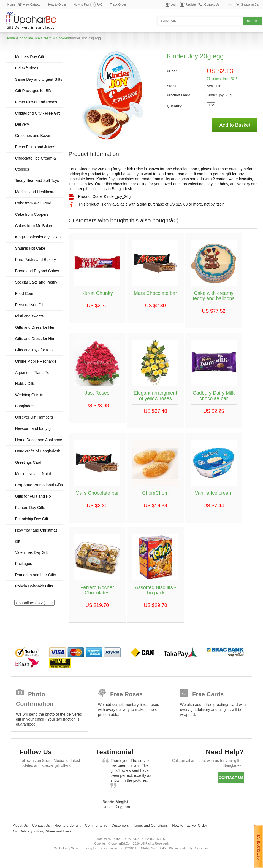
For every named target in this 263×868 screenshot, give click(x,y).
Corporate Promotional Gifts (39, 485)
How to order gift (67, 825)
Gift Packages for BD (33, 91)
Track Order (118, 4)
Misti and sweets (29, 316)
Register (191, 4)
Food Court (25, 293)
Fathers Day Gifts (30, 508)
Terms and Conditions (150, 825)
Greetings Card (28, 462)
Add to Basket (235, 125)
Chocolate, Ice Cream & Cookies (43, 38)
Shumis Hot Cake (30, 248)
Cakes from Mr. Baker (34, 226)
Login (174, 4)
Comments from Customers (107, 825)
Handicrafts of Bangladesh (38, 451)
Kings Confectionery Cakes (38, 237)
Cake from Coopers (32, 214)
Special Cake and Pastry (36, 282)
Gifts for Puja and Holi (34, 496)
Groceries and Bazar (33, 136)
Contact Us (212, 4)
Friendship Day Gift (32, 519)
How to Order (57, 4)
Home (11, 4)
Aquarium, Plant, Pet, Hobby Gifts (33, 378)
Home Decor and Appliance (39, 440)
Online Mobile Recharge (36, 361)
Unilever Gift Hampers (34, 417)
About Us (20, 825)
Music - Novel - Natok (34, 474)
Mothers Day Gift (30, 57)
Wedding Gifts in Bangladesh (29, 400)
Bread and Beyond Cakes (37, 271)
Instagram (26, 792)
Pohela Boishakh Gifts (34, 586)
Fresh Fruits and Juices (35, 147)
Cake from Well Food (33, 203)
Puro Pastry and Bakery (36, 260)
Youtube (74, 779)
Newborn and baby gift (34, 428)
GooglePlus (58, 779)
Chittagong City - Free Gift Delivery (38, 119)
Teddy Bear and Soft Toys (37, 180)
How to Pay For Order (189, 825)
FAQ (99, 4)
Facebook (26, 779)
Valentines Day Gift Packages (32, 558)
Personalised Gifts (31, 305)
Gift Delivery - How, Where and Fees (42, 831)
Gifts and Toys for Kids (34, 350)
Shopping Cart (251, 4)
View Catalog (32, 4)
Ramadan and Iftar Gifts (36, 575)
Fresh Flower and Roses (36, 102)
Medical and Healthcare (35, 192)
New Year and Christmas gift (36, 536)
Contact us (231, 778)
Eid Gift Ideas (27, 68)
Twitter (42, 779)
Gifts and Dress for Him (35, 339)
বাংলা (230, 4)
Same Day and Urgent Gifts (39, 79)
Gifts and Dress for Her (35, 327)
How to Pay (81, 4)
